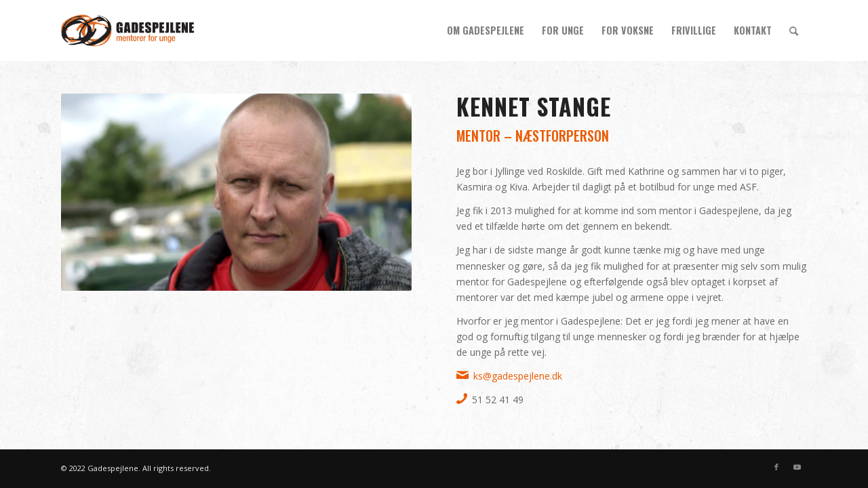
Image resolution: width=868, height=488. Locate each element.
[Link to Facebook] (776, 467)
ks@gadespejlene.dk (518, 376)
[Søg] (794, 30)
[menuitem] (486, 30)
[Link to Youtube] (797, 467)
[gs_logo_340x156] (127, 30)
